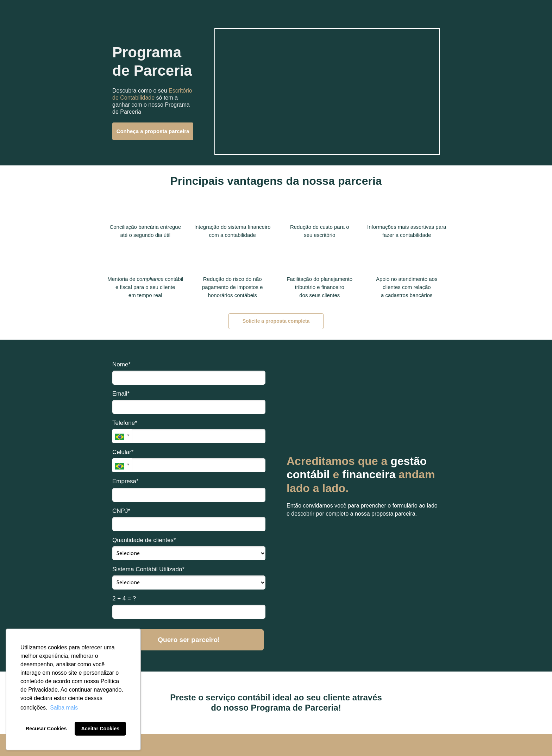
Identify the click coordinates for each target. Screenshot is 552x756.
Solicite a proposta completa (276, 321)
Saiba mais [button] (64, 708)
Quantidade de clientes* (144, 540)
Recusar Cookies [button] (46, 729)
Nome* (121, 364)
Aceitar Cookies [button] (100, 729)
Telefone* (125, 423)
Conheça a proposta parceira (153, 131)
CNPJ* (121, 511)
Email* (121, 394)
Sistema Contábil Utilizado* (148, 569)
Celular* (123, 452)
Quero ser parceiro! (189, 640)
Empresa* (126, 481)
